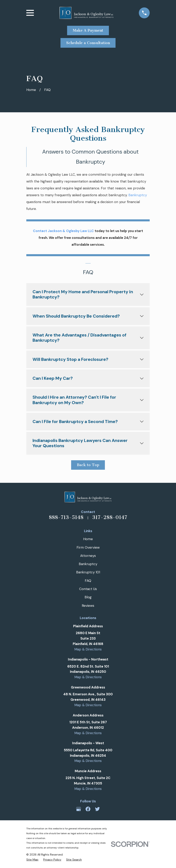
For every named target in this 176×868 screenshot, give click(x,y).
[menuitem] (32, 860)
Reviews (88, 606)
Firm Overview (88, 547)
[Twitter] (97, 809)
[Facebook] (88, 809)
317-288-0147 (110, 517)
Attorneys (88, 556)
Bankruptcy (138, 195)
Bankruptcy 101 (88, 572)
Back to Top (88, 465)
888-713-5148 (66, 517)
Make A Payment (88, 30)
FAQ (88, 581)
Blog (88, 597)
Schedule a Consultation (88, 43)
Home (88, 539)
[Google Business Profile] (79, 809)
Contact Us (88, 589)
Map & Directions (88, 649)
